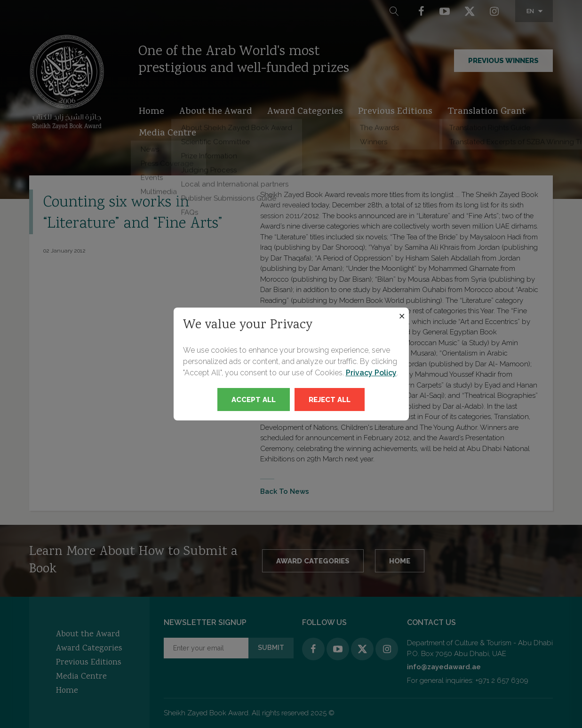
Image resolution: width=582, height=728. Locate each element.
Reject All (330, 400)
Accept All (254, 400)
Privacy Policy (371, 373)
